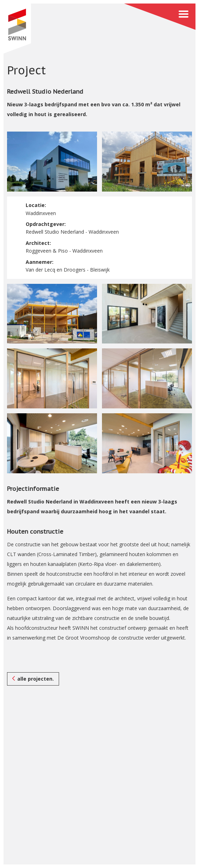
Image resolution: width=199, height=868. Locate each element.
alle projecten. (36, 679)
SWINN (17, 29)
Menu (160, 17)
